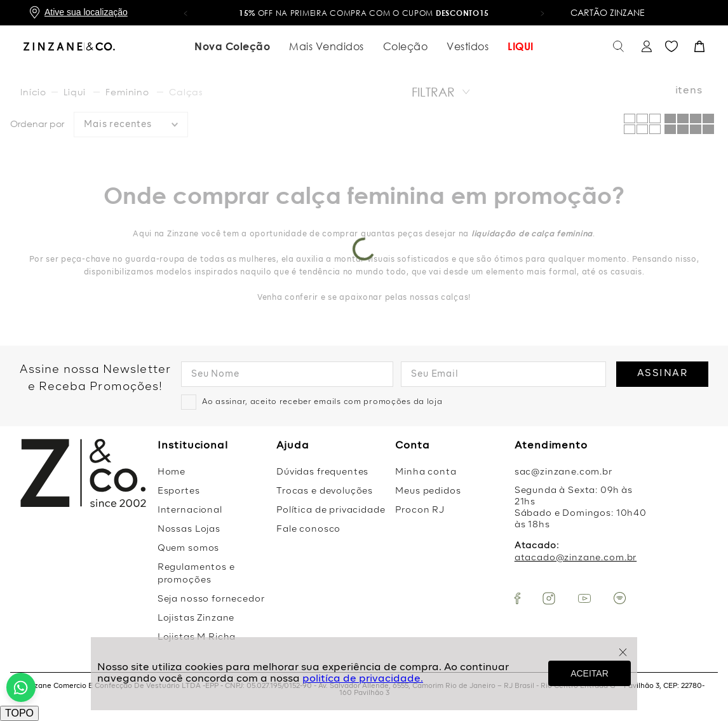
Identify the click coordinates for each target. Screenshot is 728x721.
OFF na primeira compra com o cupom (364, 13)
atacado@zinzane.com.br (576, 558)
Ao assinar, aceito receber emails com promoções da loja (322, 402)
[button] (185, 13)
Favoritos (671, 47)
